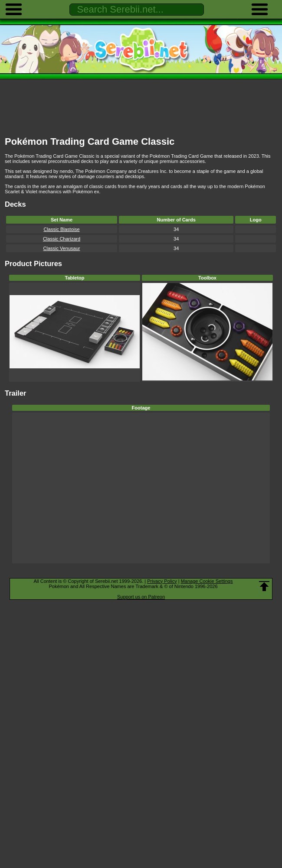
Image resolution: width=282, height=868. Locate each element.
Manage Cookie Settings (207, 581)
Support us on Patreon (141, 597)
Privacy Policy (162, 581)
